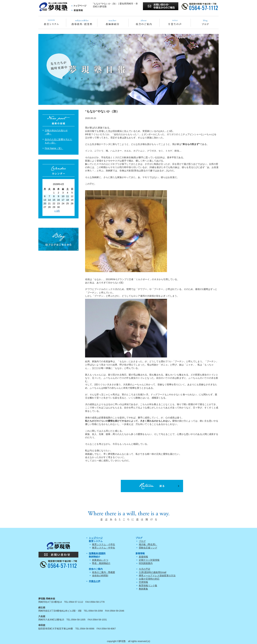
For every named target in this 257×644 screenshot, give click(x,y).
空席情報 (143, 582)
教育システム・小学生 (104, 544)
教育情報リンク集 (148, 586)
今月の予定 (145, 569)
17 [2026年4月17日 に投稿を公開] (63, 200)
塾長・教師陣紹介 (101, 563)
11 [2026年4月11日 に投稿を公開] (68, 196)
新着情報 (143, 557)
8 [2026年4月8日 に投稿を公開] (54, 196)
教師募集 (143, 589)
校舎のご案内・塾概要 (104, 572)
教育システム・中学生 (104, 548)
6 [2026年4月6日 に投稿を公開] (45, 196)
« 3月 (57, 211)
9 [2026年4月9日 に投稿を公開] (58, 196)
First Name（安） (54, 148)
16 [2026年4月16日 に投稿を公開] (58, 200)
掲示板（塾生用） (148, 544)
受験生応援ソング (148, 548)
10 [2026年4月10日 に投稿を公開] (63, 196)
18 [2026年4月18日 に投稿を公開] (68, 200)
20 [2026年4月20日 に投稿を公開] (45, 203)
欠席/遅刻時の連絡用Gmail (153, 572)
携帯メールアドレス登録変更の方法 (157, 576)
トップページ (96, 538)
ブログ (142, 541)
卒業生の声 (95, 581)
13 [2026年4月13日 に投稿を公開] (45, 200)
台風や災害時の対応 (149, 579)
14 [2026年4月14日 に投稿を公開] (49, 200)
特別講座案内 (146, 563)
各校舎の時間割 (100, 576)
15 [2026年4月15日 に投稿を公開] (54, 200)
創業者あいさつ (100, 560)
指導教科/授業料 (97, 553)
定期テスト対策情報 (149, 560)
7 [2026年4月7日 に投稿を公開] (49, 196)
